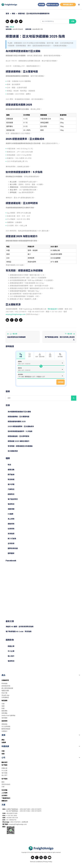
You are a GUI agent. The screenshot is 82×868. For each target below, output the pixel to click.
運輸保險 (11, 524)
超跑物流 (11, 494)
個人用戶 (11, 656)
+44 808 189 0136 (12, 818)
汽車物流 (11, 489)
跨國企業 (11, 646)
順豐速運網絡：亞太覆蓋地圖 (18, 417)
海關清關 (11, 509)
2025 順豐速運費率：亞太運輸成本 (21, 426)
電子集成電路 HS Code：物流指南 (19, 632)
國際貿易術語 (13, 548)
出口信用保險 (6, 726)
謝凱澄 (12, 27)
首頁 (7, 14)
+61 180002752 (11, 820)
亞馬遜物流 (5, 697)
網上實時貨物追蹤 (7, 688)
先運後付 (4, 731)
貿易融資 (11, 534)
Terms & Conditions (36, 862)
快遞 (3, 708)
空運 (3, 704)
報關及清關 (5, 691)
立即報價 (61, 382)
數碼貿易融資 (6, 729)
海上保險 (11, 519)
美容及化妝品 (6, 784)
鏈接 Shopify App (53, 5)
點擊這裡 (25, 822)
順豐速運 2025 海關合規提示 (19, 441)
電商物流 (11, 504)
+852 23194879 (36, 809)
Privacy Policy (48, 862)
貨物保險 (4, 724)
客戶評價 (11, 484)
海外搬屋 (42, 5)
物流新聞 (11, 479)
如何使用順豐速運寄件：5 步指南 (20, 431)
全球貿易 (11, 544)
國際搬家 (11, 553)
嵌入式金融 (12, 539)
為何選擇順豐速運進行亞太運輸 (19, 412)
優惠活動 (11, 470)
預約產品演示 (68, 5)
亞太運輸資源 (13, 451)
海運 (3, 706)
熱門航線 (11, 475)
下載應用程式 (6, 798)
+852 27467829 (15, 822)
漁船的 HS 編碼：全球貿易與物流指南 (20, 627)
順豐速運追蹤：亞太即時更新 (18, 436)
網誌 (14, 14)
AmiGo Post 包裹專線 (8, 715)
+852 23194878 (36, 811)
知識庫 (4, 742)
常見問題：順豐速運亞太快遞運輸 (20, 446)
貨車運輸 (4, 713)
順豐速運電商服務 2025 (17, 422)
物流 (9, 465)
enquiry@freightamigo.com (16, 314)
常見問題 (4, 790)
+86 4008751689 (12, 813)
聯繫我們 (4, 801)
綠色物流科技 (6, 686)
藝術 (3, 782)
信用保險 (11, 529)
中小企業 (11, 651)
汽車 (3, 787)
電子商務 (4, 773)
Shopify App (5, 695)
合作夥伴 (4, 795)
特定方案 (4, 693)
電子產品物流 (13, 499)
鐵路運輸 (4, 711)
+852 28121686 (25, 811)
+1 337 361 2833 (12, 815)
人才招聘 (4, 793)
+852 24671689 (25, 809)
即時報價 (4, 683)
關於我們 (4, 762)
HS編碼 (10, 514)
